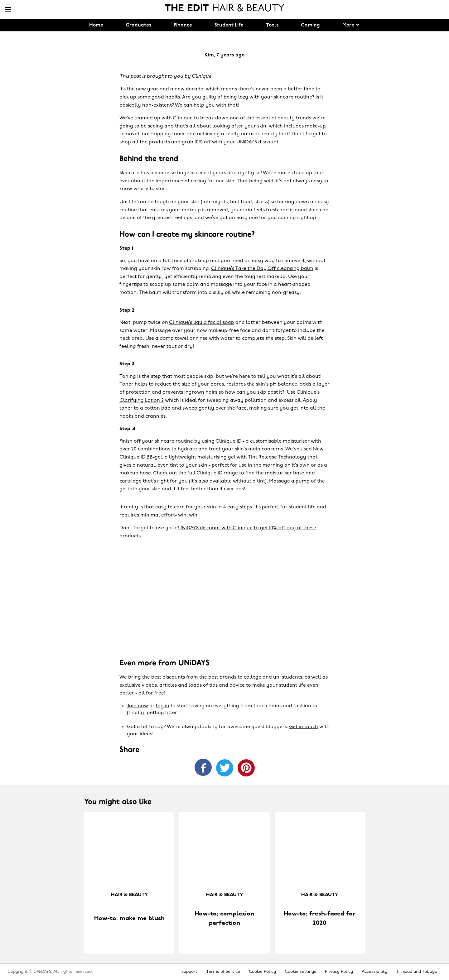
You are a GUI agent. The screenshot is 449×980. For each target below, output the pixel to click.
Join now (138, 706)
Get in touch (304, 727)
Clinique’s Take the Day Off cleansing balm (262, 269)
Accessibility (374, 972)
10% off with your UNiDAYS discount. (237, 142)
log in (163, 706)
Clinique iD (228, 441)
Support (189, 972)
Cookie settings (300, 972)
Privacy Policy (339, 972)
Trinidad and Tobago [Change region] (417, 972)
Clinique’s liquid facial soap (202, 323)
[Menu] (8, 10)
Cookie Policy (262, 972)
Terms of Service (223, 972)
